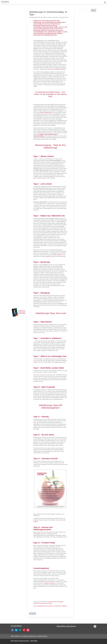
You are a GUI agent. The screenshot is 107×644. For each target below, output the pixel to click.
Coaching (49, 17)
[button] (4, 640)
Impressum (33, 636)
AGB (12, 636)
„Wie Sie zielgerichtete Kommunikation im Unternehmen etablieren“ (50, 606)
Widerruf (18, 636)
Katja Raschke (34, 17)
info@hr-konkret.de (58, 255)
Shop (47, 256)
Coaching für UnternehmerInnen (60, 17)
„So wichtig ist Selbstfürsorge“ (45, 113)
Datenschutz (42, 636)
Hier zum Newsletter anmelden (58, 69)
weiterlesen (33, 614)
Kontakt (25, 636)
